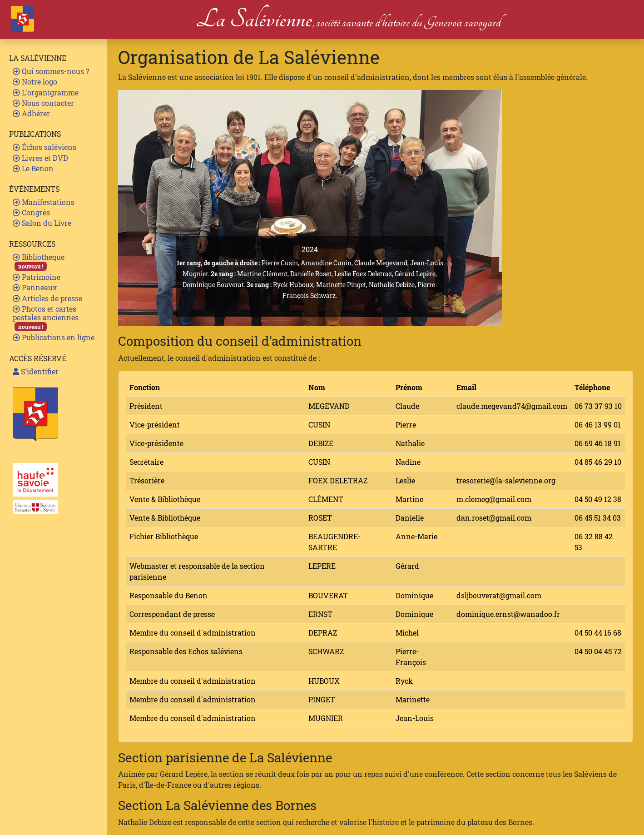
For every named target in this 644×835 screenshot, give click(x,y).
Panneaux (35, 287)
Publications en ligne (54, 337)
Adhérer (31, 113)
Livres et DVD (40, 158)
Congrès (31, 212)
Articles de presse (47, 298)
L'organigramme (46, 92)
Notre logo (35, 82)
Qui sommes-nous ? (51, 71)
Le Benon (33, 168)
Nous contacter (43, 103)
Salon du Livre (42, 223)
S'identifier (36, 371)
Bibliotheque (39, 261)
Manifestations (44, 202)
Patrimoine (37, 277)
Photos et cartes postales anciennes (46, 318)
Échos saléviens (45, 147)
